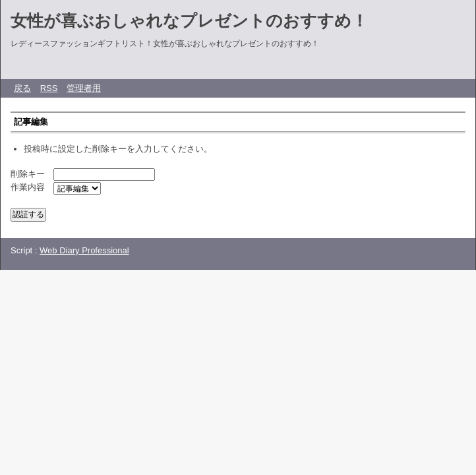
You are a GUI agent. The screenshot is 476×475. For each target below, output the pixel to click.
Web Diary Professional (84, 250)
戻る (22, 88)
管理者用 (84, 88)
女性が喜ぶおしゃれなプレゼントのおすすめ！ (189, 20)
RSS (49, 88)
